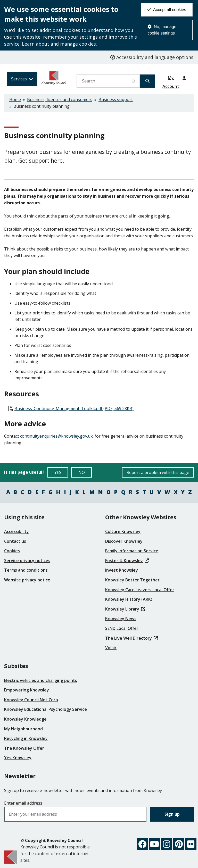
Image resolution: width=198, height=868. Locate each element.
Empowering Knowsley (27, 690)
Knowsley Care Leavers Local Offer (140, 590)
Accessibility (16, 531)
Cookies (12, 551)
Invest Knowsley (122, 570)
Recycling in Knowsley (26, 738)
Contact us (15, 541)
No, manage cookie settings (162, 30)
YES (61, 474)
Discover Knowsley (124, 541)
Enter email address (23, 803)
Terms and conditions (26, 570)
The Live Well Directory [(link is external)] (131, 638)
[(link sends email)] (57, 436)
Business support (116, 99)
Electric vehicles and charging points (41, 680)
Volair (111, 648)
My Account (171, 79)
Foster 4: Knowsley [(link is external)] (127, 561)
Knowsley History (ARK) (129, 599)
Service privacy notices (27, 561)
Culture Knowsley (123, 531)
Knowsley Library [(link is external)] (125, 609)
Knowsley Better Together (132, 580)
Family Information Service (132, 551)
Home (15, 99)
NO (85, 474)
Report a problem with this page (158, 472)
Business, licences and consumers (60, 99)
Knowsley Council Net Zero (31, 700)
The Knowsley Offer (24, 748)
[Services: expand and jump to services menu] (22, 79)
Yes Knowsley (18, 758)
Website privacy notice (27, 580)
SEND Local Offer (122, 628)
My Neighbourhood (23, 729)
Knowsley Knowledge (25, 719)
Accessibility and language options (152, 57)
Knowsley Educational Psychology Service (46, 709)
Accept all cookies (167, 10)
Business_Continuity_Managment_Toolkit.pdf (74, 408)
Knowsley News (121, 619)
